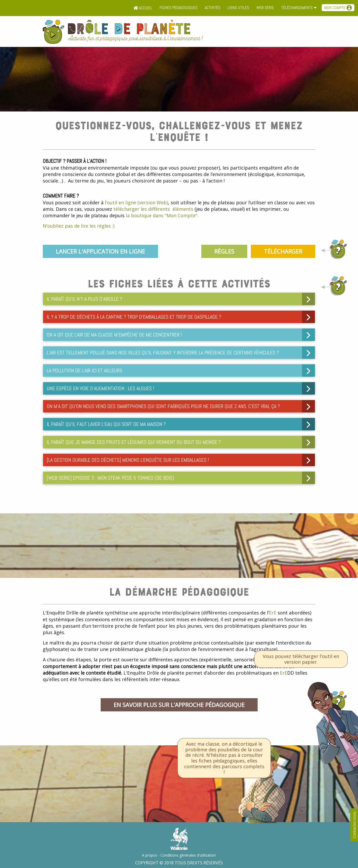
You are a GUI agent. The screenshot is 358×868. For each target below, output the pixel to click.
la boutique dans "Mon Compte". (162, 215)
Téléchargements (297, 8)
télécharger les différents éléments (153, 209)
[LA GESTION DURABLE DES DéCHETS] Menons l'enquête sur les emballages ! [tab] (128, 460)
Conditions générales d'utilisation (188, 855)
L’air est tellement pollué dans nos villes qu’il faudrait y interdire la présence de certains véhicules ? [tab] (163, 353)
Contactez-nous (354, 825)
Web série (265, 8)
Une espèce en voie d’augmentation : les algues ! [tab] (100, 388)
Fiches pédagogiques (178, 8)
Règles (224, 251)
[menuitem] (143, 8)
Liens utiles (238, 8)
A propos (150, 855)
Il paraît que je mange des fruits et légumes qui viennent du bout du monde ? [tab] (134, 442)
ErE (273, 613)
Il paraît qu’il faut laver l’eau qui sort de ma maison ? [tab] (106, 424)
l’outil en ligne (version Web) (136, 202)
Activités (212, 8)
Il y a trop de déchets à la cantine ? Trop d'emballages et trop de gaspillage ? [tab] (134, 317)
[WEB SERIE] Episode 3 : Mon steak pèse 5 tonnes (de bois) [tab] (110, 478)
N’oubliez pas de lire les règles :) (79, 226)
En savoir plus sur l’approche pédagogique (179, 705)
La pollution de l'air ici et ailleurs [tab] (84, 370)
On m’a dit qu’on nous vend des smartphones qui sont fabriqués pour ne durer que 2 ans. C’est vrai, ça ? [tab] (163, 406)
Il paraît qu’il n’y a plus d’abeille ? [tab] (84, 299)
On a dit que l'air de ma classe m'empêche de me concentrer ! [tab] (114, 335)
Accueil (143, 8)
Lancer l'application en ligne (100, 251)
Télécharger (283, 251)
